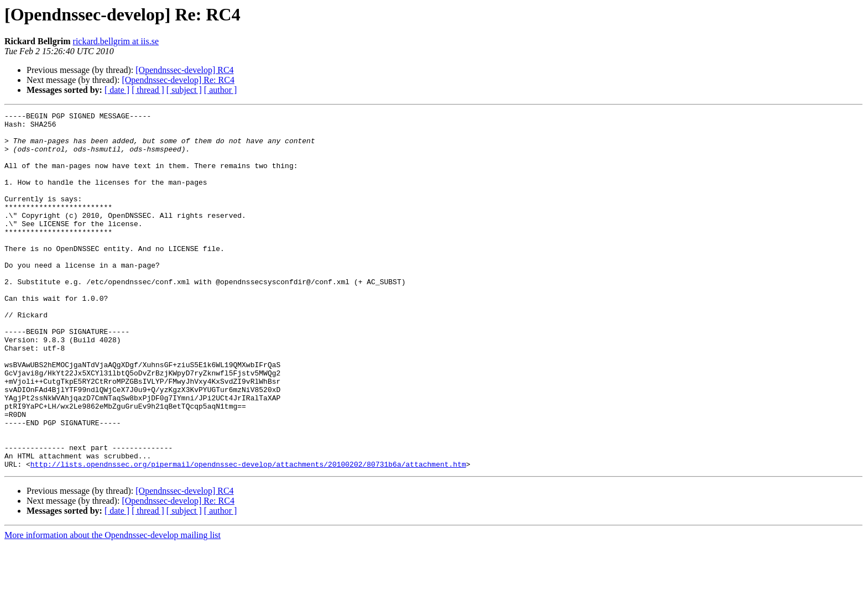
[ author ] (221, 90)
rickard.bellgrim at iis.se (116, 41)
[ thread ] (148, 90)
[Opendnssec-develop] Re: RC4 (178, 80)
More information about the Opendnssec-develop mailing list (113, 606)
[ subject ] (184, 90)
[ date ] (117, 90)
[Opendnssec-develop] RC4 (184, 70)
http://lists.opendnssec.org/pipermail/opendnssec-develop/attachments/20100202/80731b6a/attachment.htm (248, 535)
